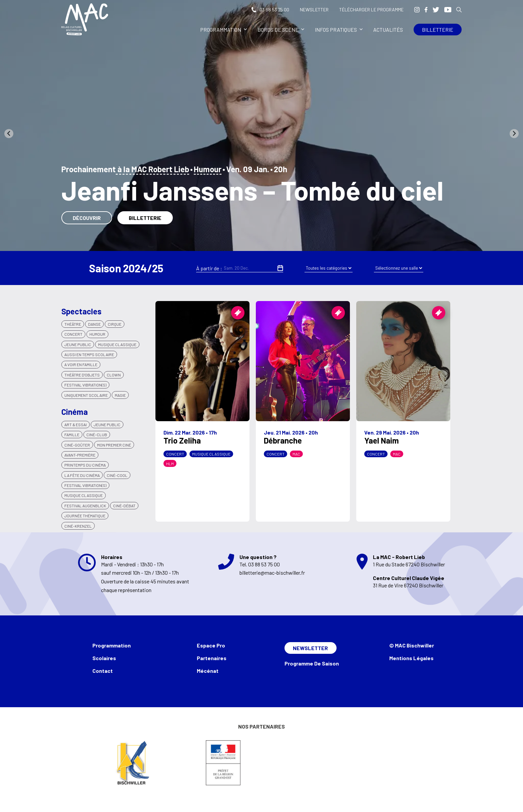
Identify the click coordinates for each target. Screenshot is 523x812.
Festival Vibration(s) (85, 385)
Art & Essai (76, 425)
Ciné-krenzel (78, 526)
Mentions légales (411, 658)
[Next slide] (514, 134)
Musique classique (117, 344)
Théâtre (73, 324)
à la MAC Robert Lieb (152, 169)
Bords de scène (281, 30)
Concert (73, 334)
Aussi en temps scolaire (89, 354)
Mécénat (208, 671)
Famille (72, 435)
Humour (208, 169)
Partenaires (212, 658)
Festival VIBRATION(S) (85, 485)
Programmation (223, 30)
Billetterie (438, 30)
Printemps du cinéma (85, 465)
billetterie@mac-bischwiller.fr (272, 573)
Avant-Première (80, 455)
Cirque (115, 324)
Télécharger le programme (371, 10)
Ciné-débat (124, 506)
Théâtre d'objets (82, 375)
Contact (103, 671)
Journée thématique (85, 516)
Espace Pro (211, 645)
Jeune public (107, 425)
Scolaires (104, 658)
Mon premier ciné (114, 445)
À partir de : (209, 268)
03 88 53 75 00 (270, 10)
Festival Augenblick (85, 506)
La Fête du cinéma (82, 475)
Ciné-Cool (117, 475)
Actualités (388, 30)
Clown (114, 375)
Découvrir (87, 218)
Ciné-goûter (77, 445)
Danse (94, 324)
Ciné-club (97, 435)
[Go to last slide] (9, 134)
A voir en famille (81, 364)
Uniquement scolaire (86, 395)
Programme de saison (312, 663)
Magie (120, 395)
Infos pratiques (339, 30)
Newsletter (314, 10)
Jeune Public (78, 344)
